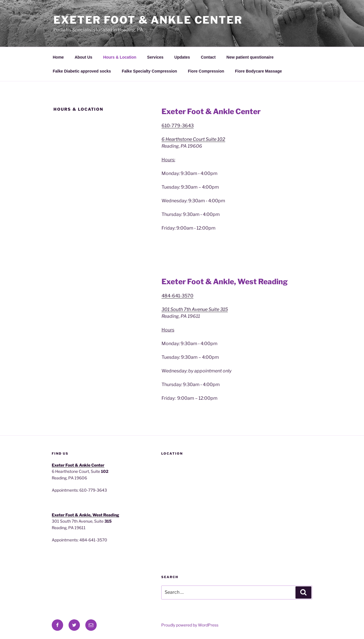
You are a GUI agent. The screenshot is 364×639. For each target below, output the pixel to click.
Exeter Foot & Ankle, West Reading (85, 515)
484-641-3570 (177, 296)
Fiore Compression (206, 71)
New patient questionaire (250, 57)
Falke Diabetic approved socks (82, 71)
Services (155, 57)
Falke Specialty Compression (149, 71)
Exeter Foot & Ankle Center (148, 20)
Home (58, 57)
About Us (83, 57)
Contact (208, 57)
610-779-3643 (178, 126)
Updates (182, 57)
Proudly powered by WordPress (190, 625)
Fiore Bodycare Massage (258, 71)
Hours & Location (120, 57)
